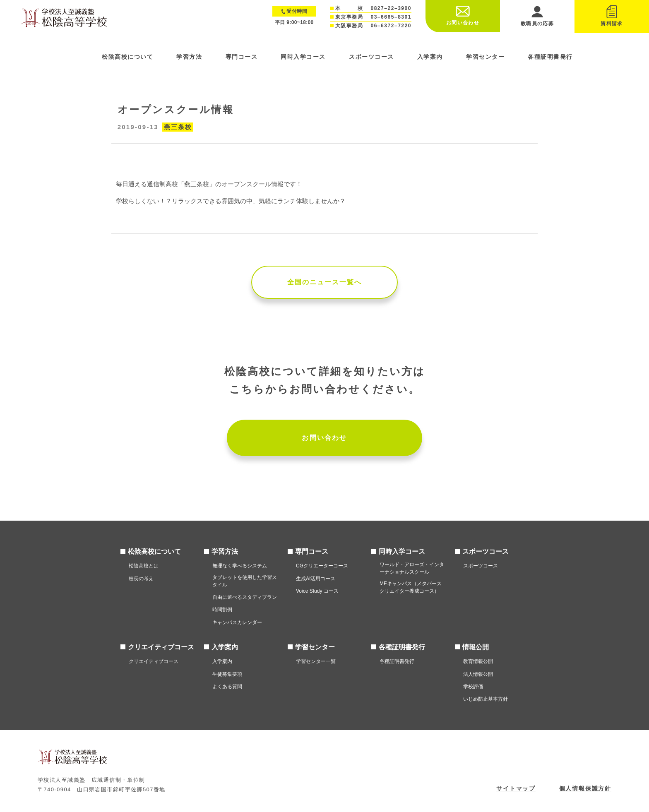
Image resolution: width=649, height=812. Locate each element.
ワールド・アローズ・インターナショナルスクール (412, 568)
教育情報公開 (478, 661)
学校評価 (473, 687)
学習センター (485, 57)
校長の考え (141, 579)
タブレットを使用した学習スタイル (245, 581)
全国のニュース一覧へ (325, 282)
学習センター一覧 (316, 661)
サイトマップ (516, 788)
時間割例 (222, 610)
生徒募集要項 (227, 674)
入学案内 (430, 57)
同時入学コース (303, 57)
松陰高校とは (144, 566)
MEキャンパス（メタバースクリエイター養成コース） (411, 587)
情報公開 (476, 647)
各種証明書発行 (550, 57)
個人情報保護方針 (585, 788)
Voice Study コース (317, 591)
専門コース (242, 57)
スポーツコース (371, 57)
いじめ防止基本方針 (486, 699)
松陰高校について (127, 57)
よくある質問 (227, 687)
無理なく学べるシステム (240, 566)
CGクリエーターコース (322, 566)
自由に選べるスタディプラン (245, 597)
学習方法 (189, 57)
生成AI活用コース (316, 579)
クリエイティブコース (161, 647)
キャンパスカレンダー (237, 622)
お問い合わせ (324, 438)
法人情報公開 (478, 674)
